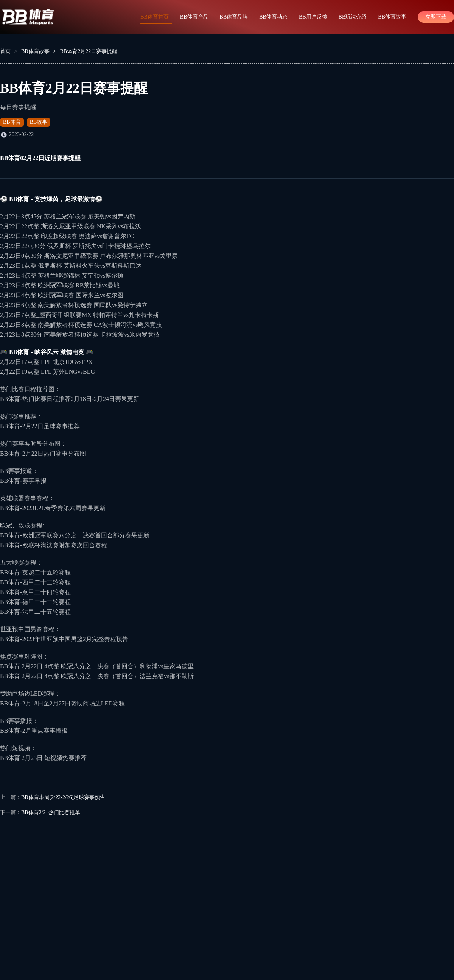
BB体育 (12, 122)
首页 (5, 51)
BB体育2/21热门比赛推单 (51, 812)
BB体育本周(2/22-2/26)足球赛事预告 (63, 797)
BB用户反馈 (313, 17)
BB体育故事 (392, 17)
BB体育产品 (194, 17)
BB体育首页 (155, 17)
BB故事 (39, 122)
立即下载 (436, 17)
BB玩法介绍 (353, 17)
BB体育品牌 (234, 17)
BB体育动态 (273, 17)
